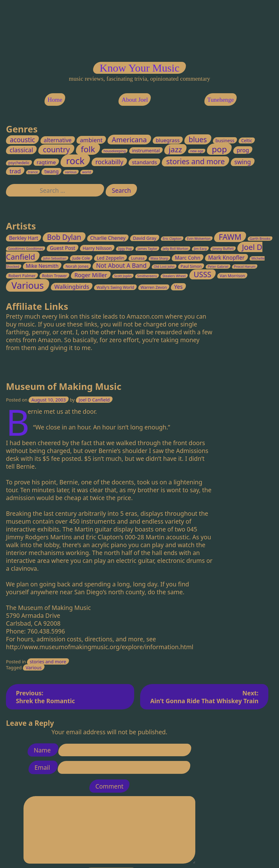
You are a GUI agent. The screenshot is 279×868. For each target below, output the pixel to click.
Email (43, 767)
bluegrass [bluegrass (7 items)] (168, 140)
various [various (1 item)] (71, 172)
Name (43, 750)
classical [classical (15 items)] (21, 150)
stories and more (48, 661)
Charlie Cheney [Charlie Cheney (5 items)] (108, 238)
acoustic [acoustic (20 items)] (23, 140)
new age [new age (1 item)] (197, 151)
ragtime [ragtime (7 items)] (46, 162)
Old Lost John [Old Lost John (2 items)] (164, 267)
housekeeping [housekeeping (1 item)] (115, 151)
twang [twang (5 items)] (52, 171)
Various (34, 667)
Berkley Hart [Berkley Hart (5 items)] (24, 238)
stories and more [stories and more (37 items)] (195, 162)
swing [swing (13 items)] (243, 162)
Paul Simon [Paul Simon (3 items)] (191, 267)
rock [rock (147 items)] (75, 161)
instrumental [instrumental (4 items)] (146, 151)
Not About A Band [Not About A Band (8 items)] (121, 266)
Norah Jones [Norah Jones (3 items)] (77, 267)
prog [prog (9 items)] (243, 150)
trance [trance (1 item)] (33, 172)
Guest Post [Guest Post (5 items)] (63, 248)
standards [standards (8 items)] (145, 162)
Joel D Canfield (94, 400)
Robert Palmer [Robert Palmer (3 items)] (22, 276)
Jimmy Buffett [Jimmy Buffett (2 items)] (223, 249)
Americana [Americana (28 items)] (129, 140)
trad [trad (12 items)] (15, 171)
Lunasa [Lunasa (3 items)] (138, 258)
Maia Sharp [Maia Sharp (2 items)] (159, 258)
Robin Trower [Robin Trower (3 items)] (55, 276)
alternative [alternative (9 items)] (58, 140)
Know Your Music (139, 68)
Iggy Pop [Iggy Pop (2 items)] (125, 249)
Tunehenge (221, 99)
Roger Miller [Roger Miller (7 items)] (91, 275)
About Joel (135, 99)
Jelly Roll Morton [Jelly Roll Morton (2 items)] (176, 249)
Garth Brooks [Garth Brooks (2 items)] (260, 239)
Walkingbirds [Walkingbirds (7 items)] (72, 287)
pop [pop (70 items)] (219, 149)
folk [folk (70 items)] (88, 149)
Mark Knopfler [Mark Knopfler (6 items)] (226, 258)
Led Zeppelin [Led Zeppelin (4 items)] (111, 258)
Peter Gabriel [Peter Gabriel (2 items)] (218, 267)
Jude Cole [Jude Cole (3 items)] (81, 258)
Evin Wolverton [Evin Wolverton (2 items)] (199, 239)
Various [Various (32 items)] (28, 285)
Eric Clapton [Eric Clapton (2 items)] (172, 239)
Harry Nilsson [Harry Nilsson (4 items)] (97, 248)
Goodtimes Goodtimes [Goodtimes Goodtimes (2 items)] (26, 249)
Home (55, 99)
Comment (109, 786)
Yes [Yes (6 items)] (179, 287)
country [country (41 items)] (56, 150)
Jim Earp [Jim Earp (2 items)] (200, 249)
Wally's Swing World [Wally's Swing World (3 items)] (115, 287)
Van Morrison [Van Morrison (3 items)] (232, 276)
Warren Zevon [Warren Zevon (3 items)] (154, 287)
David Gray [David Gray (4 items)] (145, 238)
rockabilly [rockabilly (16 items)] (109, 162)
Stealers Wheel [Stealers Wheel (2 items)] (174, 276)
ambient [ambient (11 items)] (91, 140)
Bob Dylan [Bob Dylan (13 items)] (64, 237)
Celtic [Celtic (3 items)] (247, 140)
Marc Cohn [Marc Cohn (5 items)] (188, 258)
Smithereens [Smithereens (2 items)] (147, 276)
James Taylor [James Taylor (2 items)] (147, 249)
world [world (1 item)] (87, 172)
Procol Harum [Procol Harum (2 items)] (245, 267)
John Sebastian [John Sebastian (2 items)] (55, 258)
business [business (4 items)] (225, 140)
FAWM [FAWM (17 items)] (230, 237)
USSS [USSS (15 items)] (203, 275)
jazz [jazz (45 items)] (175, 150)
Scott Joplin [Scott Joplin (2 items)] (123, 276)
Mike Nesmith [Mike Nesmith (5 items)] (42, 266)
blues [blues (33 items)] (198, 139)
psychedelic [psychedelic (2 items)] (19, 163)
